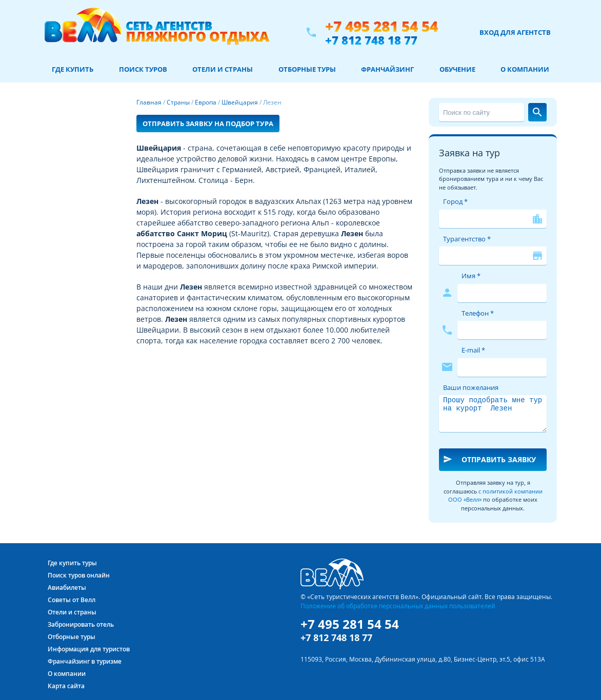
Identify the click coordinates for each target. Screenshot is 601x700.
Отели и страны (223, 69)
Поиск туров (143, 69)
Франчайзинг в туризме (85, 661)
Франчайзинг (387, 69)
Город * (455, 201)
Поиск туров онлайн (79, 575)
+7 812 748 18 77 (371, 40)
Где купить (73, 69)
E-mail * (473, 350)
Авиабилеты (67, 588)
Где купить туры (72, 563)
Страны (178, 102)
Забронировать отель (81, 624)
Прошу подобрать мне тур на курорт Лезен (493, 414)
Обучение (457, 69)
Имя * (471, 276)
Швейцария (240, 102)
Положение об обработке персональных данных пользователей (398, 606)
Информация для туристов (89, 649)
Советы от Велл (72, 600)
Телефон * (478, 313)
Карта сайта (66, 686)
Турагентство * (467, 239)
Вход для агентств (515, 32)
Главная (149, 102)
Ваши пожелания (471, 387)
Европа (206, 102)
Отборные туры (307, 69)
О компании (525, 69)
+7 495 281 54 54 (382, 26)
